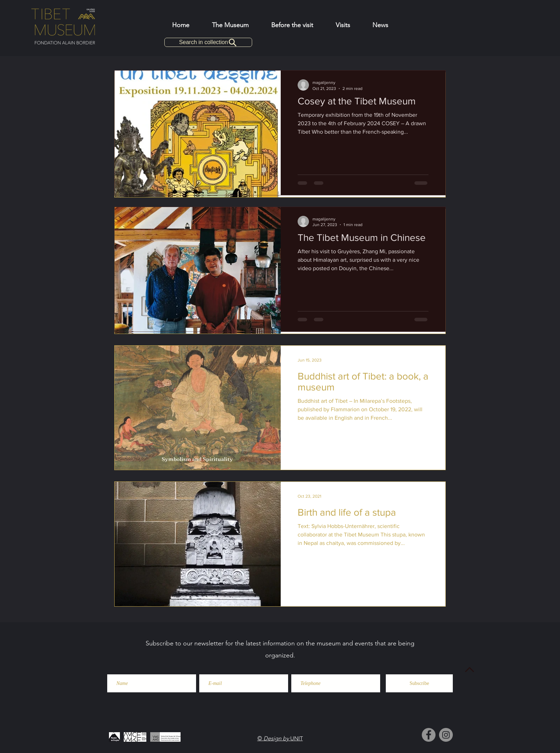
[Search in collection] (208, 42)
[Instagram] (446, 735)
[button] (292, 25)
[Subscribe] (419, 683)
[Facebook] (429, 735)
